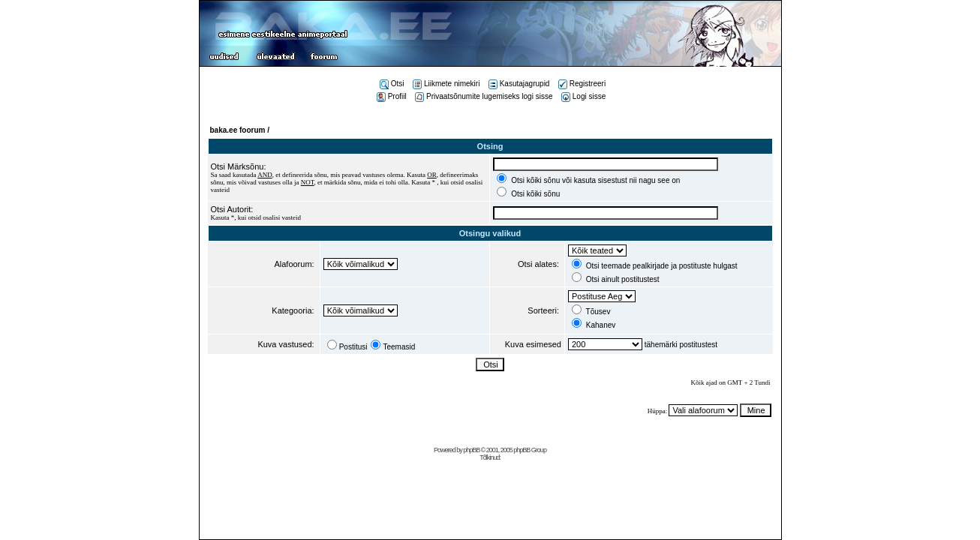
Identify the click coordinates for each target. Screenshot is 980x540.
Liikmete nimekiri (446, 84)
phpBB (471, 450)
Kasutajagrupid (519, 84)
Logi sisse (583, 96)
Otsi (392, 84)
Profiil (392, 96)
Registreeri (582, 84)
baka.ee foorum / (240, 130)
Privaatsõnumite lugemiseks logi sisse (484, 96)
